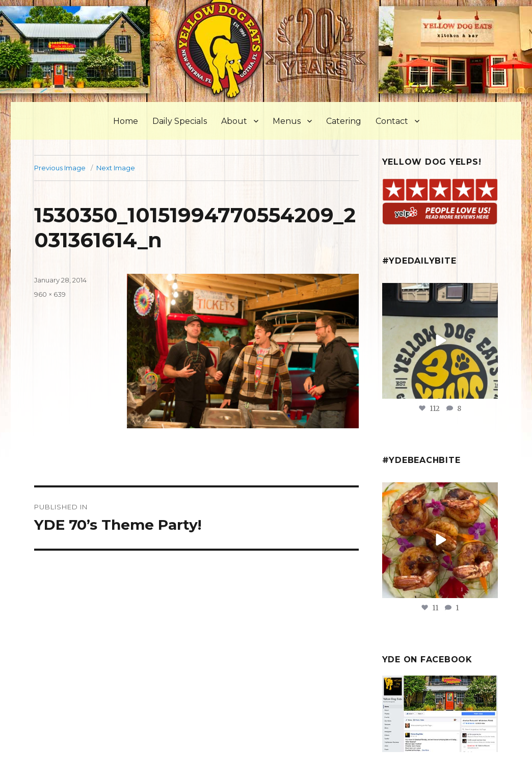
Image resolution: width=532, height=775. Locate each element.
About (234, 121)
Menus (287, 121)
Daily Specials (180, 121)
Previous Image (60, 168)
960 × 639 (50, 294)
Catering (344, 121)
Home (126, 121)
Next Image (116, 168)
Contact (392, 121)
